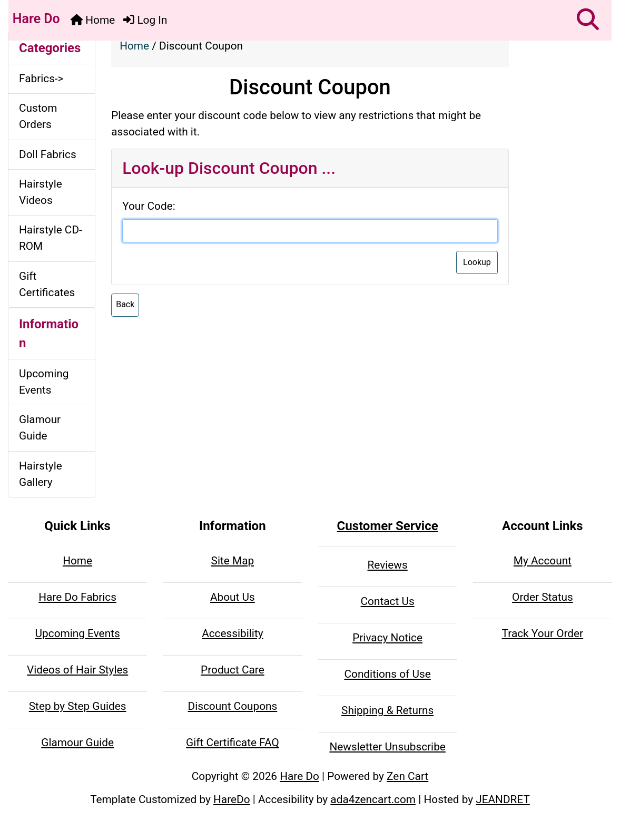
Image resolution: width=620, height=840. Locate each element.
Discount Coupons (233, 706)
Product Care (233, 670)
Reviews (388, 565)
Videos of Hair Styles (77, 670)
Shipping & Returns (387, 710)
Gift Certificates (47, 284)
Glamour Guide (40, 428)
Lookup (477, 262)
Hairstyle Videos (41, 192)
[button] (588, 20)
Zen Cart (407, 776)
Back (125, 304)
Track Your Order (543, 633)
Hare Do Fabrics (77, 597)
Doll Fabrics (48, 154)
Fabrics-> (41, 79)
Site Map (233, 561)
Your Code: (149, 206)
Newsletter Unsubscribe (387, 747)
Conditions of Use (387, 674)
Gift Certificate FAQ (233, 743)
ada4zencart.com (373, 799)
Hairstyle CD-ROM (51, 238)
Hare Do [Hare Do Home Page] (35, 19)
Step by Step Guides (78, 706)
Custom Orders (38, 116)
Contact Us (388, 601)
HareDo (232, 799)
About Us (233, 597)
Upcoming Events (44, 382)
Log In (145, 20)
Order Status (543, 597)
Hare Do (299, 776)
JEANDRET (503, 799)
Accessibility (232, 633)
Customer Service (388, 526)
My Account (543, 561)
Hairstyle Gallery (41, 474)
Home (93, 20)
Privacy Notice (387, 638)
